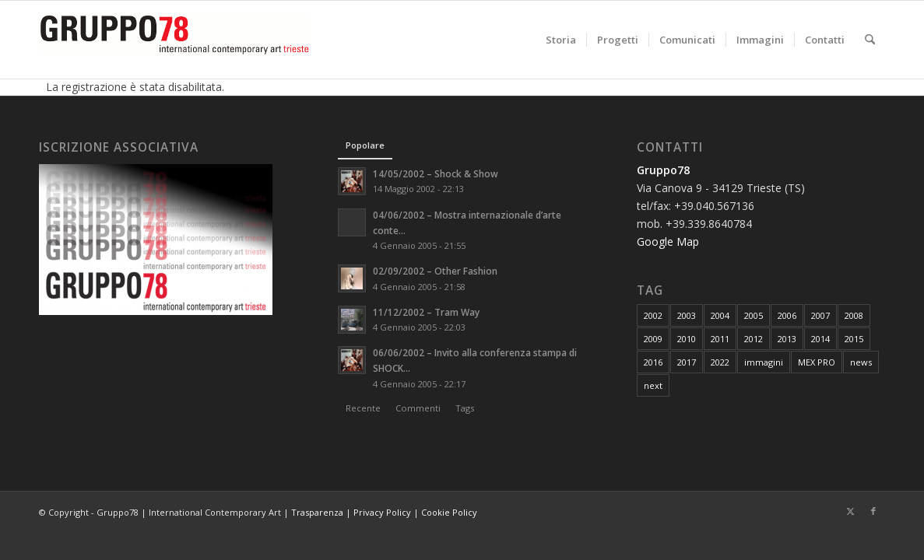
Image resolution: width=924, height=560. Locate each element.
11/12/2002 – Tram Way (426, 312)
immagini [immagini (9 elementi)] (764, 362)
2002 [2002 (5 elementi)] (653, 315)
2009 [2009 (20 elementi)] (653, 339)
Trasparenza (317, 512)
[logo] (174, 40)
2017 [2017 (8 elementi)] (687, 362)
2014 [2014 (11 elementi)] (820, 339)
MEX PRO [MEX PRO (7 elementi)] (817, 362)
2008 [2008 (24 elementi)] (854, 315)
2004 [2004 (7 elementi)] (720, 315)
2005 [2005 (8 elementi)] (754, 315)
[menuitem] (561, 40)
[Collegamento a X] (850, 511)
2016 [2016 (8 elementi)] (653, 362)
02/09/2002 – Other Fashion (435, 271)
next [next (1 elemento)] (653, 385)
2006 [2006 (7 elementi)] (787, 315)
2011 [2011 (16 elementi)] (720, 339)
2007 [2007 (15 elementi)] (820, 315)
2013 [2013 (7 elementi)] (787, 339)
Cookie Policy (449, 512)
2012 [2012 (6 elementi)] (754, 339)
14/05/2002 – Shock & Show (436, 173)
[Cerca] (870, 40)
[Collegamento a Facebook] (873, 511)
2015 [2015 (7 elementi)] (854, 339)
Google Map (668, 241)
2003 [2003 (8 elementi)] (687, 315)
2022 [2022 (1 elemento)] (720, 362)
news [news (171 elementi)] (861, 362)
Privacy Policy (382, 512)
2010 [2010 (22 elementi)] (687, 339)
